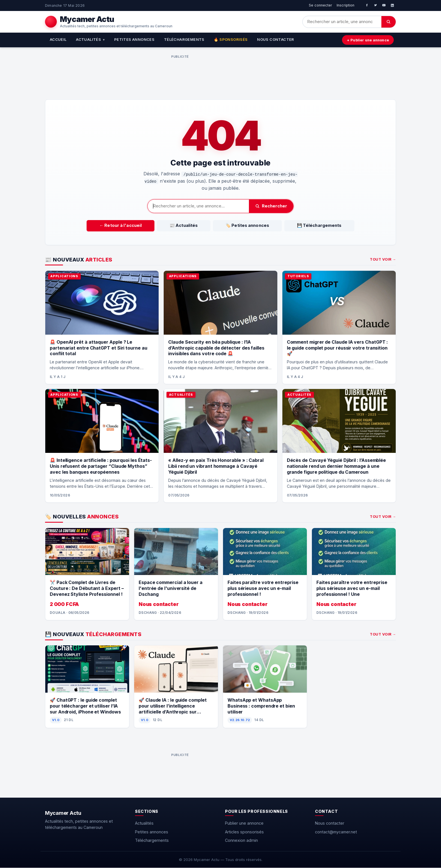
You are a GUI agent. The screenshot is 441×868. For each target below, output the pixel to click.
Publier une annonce (244, 823)
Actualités (90, 39)
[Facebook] (367, 5)
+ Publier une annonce (366, 40)
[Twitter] (375, 5)
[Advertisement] (180, 73)
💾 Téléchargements (298, 225)
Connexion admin (241, 840)
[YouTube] (384, 5)
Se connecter (320, 5)
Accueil (58, 39)
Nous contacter (276, 39)
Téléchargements (184, 39)
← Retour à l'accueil (142, 225)
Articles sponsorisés (244, 832)
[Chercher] (389, 22)
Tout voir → (383, 260)
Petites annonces (134, 39)
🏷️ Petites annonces (240, 225)
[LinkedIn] (392, 5)
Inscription (346, 5)
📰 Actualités (191, 225)
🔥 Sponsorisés (231, 39)
